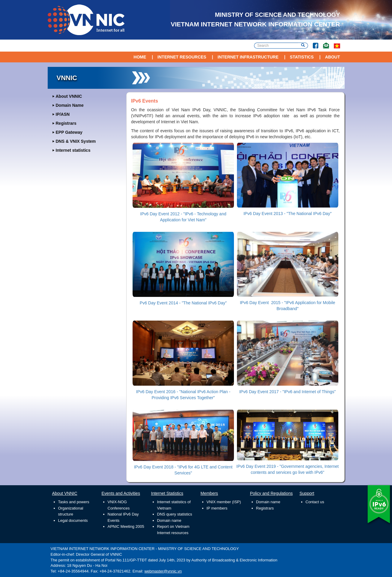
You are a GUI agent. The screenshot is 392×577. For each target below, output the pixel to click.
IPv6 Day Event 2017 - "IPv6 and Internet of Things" (288, 392)
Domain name (169, 520)
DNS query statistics (175, 514)
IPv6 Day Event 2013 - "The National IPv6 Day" (288, 214)
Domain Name (70, 105)
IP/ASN (63, 114)
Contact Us (324, 43)
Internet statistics (73, 150)
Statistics (302, 57)
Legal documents (73, 520)
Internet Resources (182, 57)
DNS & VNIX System (76, 141)
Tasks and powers (74, 502)
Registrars (66, 123)
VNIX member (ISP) (224, 502)
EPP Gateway (69, 132)
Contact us (315, 502)
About (333, 57)
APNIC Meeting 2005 (126, 526)
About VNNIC (69, 96)
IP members (217, 508)
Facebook (313, 43)
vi (337, 46)
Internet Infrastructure (248, 57)
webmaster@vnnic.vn (163, 571)
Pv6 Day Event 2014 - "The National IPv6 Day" (183, 303)
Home (140, 57)
